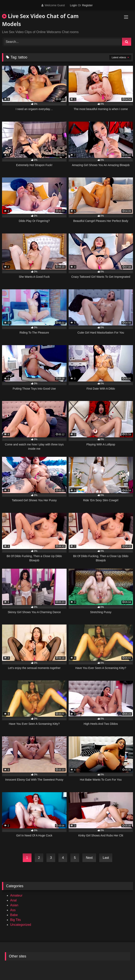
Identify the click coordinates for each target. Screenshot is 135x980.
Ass (13, 910)
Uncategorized (21, 925)
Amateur (16, 895)
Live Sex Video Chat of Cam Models (40, 20)
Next (89, 858)
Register (87, 5)
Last (106, 858)
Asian (14, 905)
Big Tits (15, 920)
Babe (14, 915)
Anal (13, 900)
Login (73, 5)
